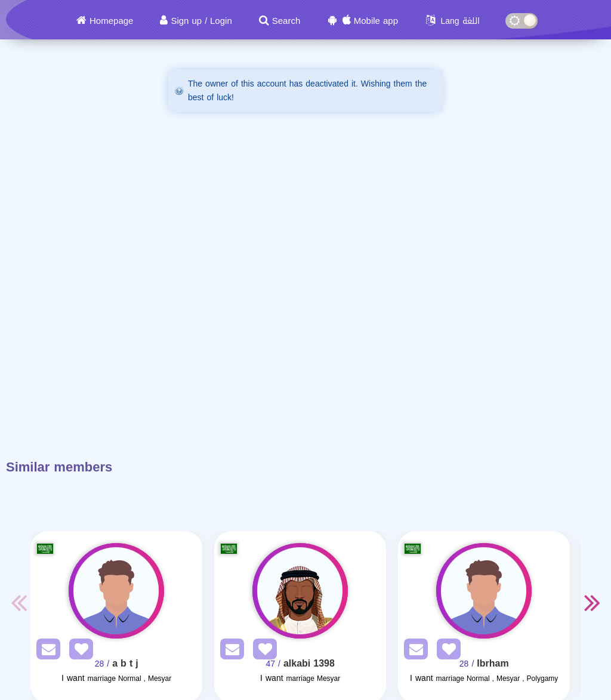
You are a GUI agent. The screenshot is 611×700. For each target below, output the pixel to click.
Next (593, 602)
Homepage (111, 21)
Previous (18, 602)
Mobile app (376, 21)
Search (286, 21)
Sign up (186, 21)
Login (221, 21)
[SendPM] (45, 651)
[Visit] (116, 591)
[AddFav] (78, 651)
